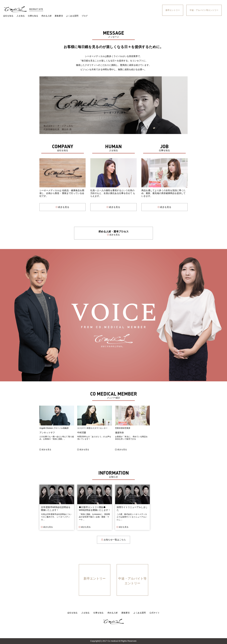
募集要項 (59, 16)
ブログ (85, 16)
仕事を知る (33, 16)
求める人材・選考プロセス (113, 233)
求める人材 (46, 16)
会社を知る (8, 16)
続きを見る (47, 450)
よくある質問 (72, 16)
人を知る (21, 16)
